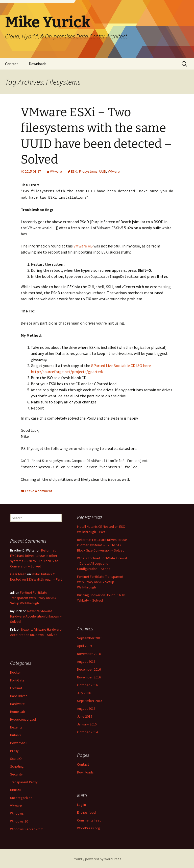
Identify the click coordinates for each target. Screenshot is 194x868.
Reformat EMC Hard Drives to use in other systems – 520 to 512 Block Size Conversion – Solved (102, 544)
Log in (81, 803)
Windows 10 (19, 820)
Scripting (17, 765)
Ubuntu (15, 789)
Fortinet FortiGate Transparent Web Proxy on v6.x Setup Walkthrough (100, 581)
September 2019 (90, 637)
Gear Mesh (18, 573)
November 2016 (89, 676)
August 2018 (86, 660)
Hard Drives (19, 695)
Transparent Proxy (24, 781)
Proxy (14, 749)
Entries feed (86, 811)
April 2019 (84, 645)
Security (16, 773)
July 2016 (84, 692)
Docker (16, 671)
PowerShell (19, 742)
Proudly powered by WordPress (97, 858)
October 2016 (87, 684)
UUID (103, 171)
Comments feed (89, 819)
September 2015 (90, 699)
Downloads (38, 64)
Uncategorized (21, 796)
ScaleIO (16, 757)
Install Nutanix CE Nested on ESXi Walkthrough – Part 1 (36, 578)
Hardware (17, 702)
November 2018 (89, 652)
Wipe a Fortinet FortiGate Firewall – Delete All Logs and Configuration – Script (102, 562)
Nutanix (16, 734)
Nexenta (16, 726)
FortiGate (17, 679)
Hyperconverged (23, 718)
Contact (11, 64)
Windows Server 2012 (26, 828)
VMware (56, 171)
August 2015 (86, 707)
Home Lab (18, 710)
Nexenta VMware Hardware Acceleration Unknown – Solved (36, 615)
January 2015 (87, 723)
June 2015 (85, 715)
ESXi (74, 171)
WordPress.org (89, 827)
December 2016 (89, 668)
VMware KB (83, 245)
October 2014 (87, 731)
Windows (17, 812)
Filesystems (88, 171)
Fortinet (16, 687)
